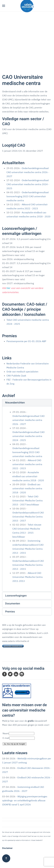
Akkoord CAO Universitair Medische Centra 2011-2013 (28, 577)
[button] (4, 6)
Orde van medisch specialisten (22, 372)
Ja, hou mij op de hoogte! (15, 744)
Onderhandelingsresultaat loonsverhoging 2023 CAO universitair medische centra (28, 196)
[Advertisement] (27, 40)
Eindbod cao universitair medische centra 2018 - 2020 (27, 488)
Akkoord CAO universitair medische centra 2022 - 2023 (27, 464)
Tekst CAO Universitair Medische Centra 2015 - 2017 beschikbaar (28, 500)
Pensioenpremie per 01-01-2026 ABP (26, 341)
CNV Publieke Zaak (16, 376)
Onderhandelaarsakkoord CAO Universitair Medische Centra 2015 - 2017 (28, 517)
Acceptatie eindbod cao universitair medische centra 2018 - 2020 (28, 476)
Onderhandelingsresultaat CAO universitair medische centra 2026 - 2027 (28, 172)
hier (8, 288)
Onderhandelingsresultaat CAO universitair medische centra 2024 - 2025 (28, 184)
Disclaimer (7, 848)
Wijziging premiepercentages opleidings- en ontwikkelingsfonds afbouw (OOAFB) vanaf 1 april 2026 (25, 800)
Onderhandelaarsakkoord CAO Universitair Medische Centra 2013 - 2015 (28, 565)
